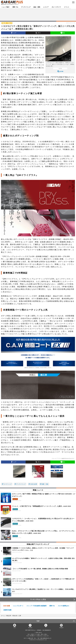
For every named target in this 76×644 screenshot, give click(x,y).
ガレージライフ (56, 7)
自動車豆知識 (7, 610)
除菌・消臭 (45, 484)
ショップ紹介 (6, 7)
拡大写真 (61, 71)
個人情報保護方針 (47, 630)
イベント (67, 7)
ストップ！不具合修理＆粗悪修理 (36, 606)
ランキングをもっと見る (38, 599)
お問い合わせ (39, 633)
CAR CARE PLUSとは (30, 630)
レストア (46, 7)
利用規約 (39, 630)
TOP (38, 621)
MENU (73, 2)
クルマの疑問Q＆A (64, 606)
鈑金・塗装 (37, 7)
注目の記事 (34, 484)
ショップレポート (18, 606)
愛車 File (15, 7)
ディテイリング (26, 7)
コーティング (8, 484)
